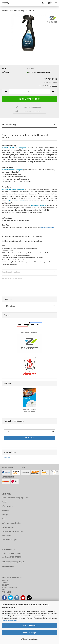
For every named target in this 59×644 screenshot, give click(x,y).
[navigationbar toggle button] (56, 3)
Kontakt (5, 502)
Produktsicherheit (11, 272)
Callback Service (8, 527)
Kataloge (5, 515)
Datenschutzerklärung (10, 620)
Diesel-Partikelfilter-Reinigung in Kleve (15, 498)
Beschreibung (9, 124)
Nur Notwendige (29, 633)
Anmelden (30, 438)
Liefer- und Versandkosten (11, 523)
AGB (3, 519)
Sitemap (7, 457)
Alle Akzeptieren (29, 625)
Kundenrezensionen (12, 279)
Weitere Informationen (30, 639)
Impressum (6, 510)
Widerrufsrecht (7, 536)
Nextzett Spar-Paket (47, 227)
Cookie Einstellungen (9, 540)
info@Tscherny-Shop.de (16, 562)
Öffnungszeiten (7, 506)
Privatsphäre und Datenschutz (12, 531)
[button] (6, 92)
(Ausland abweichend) (44, 72)
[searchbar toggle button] (43, 3)
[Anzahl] (29, 92)
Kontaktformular (8, 567)
